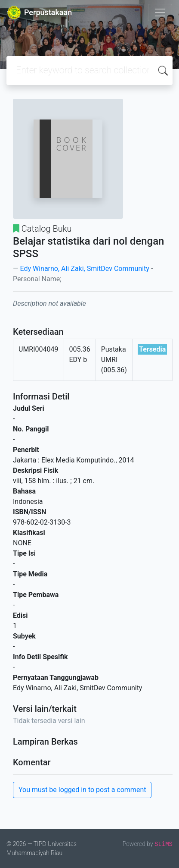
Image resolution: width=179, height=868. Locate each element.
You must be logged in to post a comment (82, 790)
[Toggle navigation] (160, 13)
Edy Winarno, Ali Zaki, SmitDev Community (84, 269)
